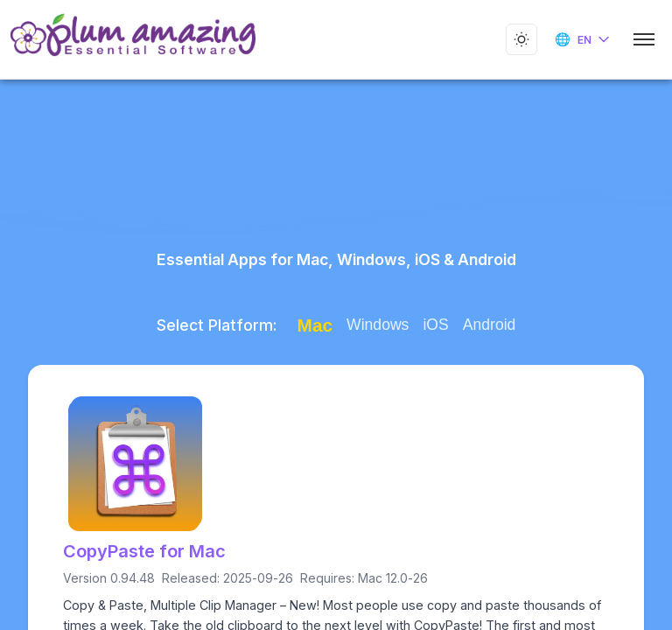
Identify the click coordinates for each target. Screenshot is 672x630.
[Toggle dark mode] (521, 39)
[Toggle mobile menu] (644, 39)
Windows (372, 325)
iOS (430, 325)
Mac (309, 325)
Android (483, 325)
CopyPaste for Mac (142, 551)
